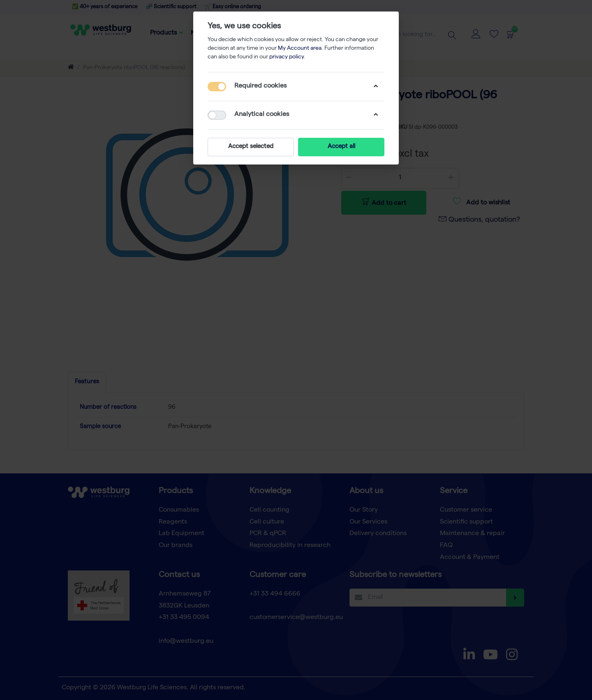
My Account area (300, 49)
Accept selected (251, 147)
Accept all (341, 147)
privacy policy (287, 57)
